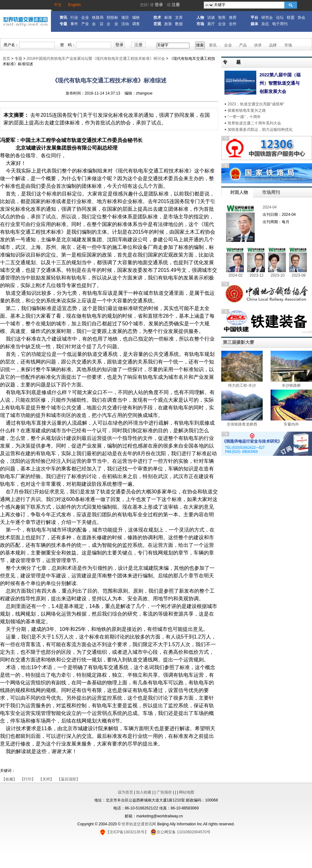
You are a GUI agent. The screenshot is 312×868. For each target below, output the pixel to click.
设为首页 (125, 792)
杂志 (265, 24)
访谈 (211, 18)
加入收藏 (144, 792)
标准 (168, 18)
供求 (258, 45)
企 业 (112, 24)
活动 (125, 24)
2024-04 (270, 207)
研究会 (267, 18)
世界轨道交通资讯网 (139, 824)
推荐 (233, 18)
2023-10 (278, 275)
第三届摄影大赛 (238, 342)
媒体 (254, 24)
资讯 (63, 18)
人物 (200, 18)
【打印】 (28, 779)
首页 (6, 59)
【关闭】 (46, 779)
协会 (301, 18)
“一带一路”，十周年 (244, 117)
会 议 (98, 24)
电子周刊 (280, 24)
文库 (179, 18)
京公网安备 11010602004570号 (180, 832)
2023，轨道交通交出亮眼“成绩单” (256, 104)
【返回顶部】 (68, 779)
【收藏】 (9, 779)
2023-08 (299, 275)
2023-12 (257, 275)
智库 (222, 18)
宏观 (157, 24)
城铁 (136, 18)
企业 (85, 18)
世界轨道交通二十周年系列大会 (254, 123)
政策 (168, 24)
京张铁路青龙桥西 (242, 424)
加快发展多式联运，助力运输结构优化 (260, 130)
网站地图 (187, 792)
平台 (254, 18)
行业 (74, 18)
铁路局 (98, 18)
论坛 (280, 18)
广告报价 (164, 792)
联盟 (291, 18)
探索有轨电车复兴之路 (247, 110)
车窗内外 (291, 424)
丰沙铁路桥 (291, 385)
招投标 (112, 18)
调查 (136, 24)
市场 (200, 24)
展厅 (211, 24)
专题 (63, 24)
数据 (179, 24)
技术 (157, 18)
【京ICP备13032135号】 (124, 832)
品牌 (273, 45)
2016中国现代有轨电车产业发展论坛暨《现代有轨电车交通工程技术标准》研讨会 (96, 59)
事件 (74, 24)
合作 (233, 24)
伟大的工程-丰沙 (242, 385)
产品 (243, 45)
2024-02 (236, 275)
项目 (125, 18)
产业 (85, 24)
